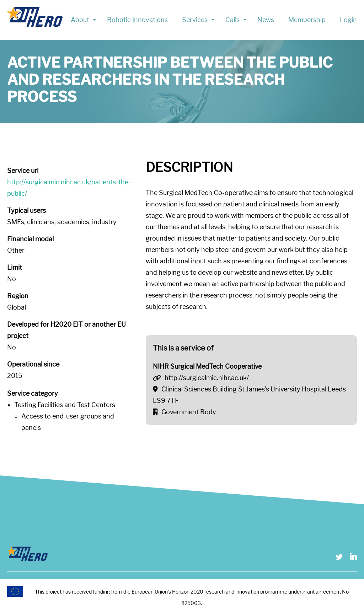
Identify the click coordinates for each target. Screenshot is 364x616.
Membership (307, 20)
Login (348, 20)
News (266, 20)
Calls (232, 20)
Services (195, 20)
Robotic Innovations (137, 20)
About (80, 20)
